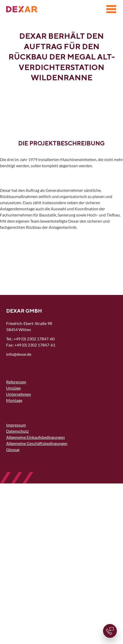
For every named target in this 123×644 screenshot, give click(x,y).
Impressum (16, 425)
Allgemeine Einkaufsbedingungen (35, 437)
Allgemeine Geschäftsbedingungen (37, 443)
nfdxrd (19, 354)
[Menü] (111, 9)
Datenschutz (17, 431)
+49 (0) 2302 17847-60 (34, 339)
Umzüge (13, 388)
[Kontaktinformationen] (110, 631)
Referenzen (16, 382)
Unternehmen (19, 394)
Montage (14, 400)
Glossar (13, 449)
